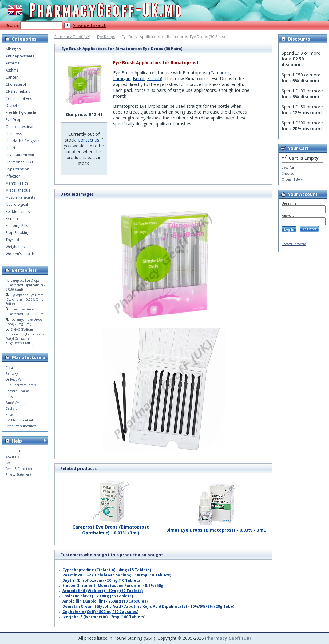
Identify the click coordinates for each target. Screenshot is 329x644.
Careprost (220, 73)
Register (309, 229)
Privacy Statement (18, 474)
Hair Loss (14, 134)
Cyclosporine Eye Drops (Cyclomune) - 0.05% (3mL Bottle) (24, 299)
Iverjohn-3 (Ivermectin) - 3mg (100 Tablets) (104, 617)
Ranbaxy (12, 373)
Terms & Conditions (19, 469)
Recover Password (294, 244)
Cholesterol (16, 84)
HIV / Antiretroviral (22, 155)
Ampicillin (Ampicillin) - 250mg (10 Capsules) (105, 601)
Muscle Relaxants (20, 197)
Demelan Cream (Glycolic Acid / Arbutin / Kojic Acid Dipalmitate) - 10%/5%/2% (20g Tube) (148, 606)
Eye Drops (106, 37)
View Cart (289, 168)
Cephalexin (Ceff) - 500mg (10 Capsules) (100, 612)
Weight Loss (16, 247)
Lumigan (122, 78)
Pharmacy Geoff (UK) (72, 37)
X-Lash (154, 78)
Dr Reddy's (13, 379)
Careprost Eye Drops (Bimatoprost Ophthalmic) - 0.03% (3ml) (111, 527)
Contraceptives (19, 98)
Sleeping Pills (17, 226)
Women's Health (20, 254)
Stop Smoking (17, 233)
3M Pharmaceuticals (20, 420)
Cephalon (12, 408)
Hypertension (17, 169)
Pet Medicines (18, 211)
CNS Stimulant (18, 91)
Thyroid (12, 240)
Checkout (289, 174)
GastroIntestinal (19, 127)
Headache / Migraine (24, 141)
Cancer (12, 77)
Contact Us (13, 451)
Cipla (9, 368)
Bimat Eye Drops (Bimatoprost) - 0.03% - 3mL (216, 528)
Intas (9, 397)
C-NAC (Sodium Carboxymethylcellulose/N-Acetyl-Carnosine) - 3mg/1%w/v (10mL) (25, 336)
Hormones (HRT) (20, 162)
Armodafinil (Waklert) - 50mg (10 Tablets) (103, 591)
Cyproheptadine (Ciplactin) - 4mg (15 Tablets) (107, 570)
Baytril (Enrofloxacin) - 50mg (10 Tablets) (102, 580)
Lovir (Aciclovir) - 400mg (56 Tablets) (98, 596)
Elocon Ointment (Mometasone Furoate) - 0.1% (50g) (113, 585)
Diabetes (13, 105)
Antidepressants (20, 56)
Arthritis (12, 63)
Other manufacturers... (22, 426)
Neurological (17, 204)
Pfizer (10, 414)
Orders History (292, 179)
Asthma (12, 70)
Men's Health (17, 183)
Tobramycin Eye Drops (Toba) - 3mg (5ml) (24, 322)
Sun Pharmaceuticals (21, 385)
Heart (10, 148)
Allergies (13, 49)
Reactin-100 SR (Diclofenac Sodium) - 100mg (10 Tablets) (117, 575)
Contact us (89, 140)
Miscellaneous (18, 190)
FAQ (9, 463)
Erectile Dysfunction (23, 113)
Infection (13, 176)
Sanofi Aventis (16, 403)
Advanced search (89, 25)
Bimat (139, 78)
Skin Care (14, 219)
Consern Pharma (18, 391)
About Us (12, 457)
